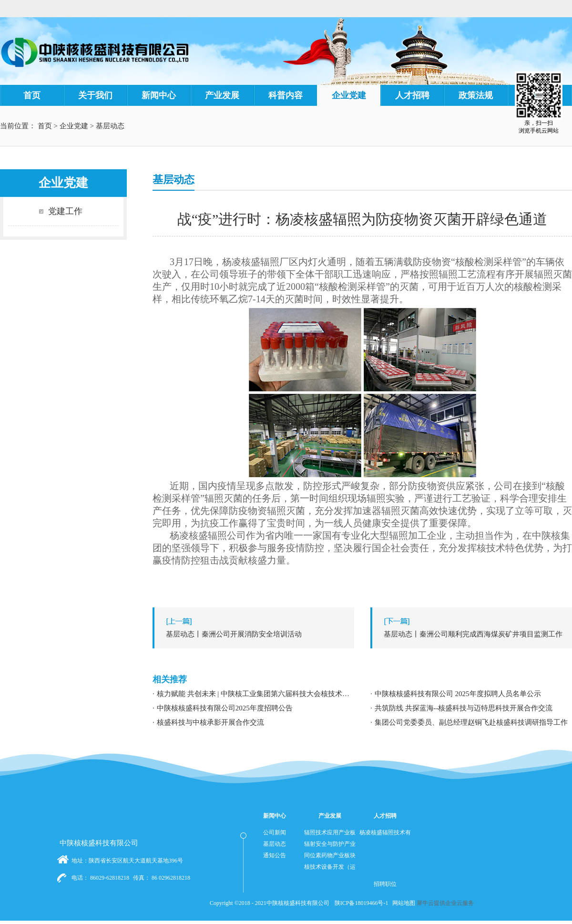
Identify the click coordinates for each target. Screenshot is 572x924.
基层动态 (110, 126)
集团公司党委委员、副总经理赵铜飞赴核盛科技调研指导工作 (471, 722)
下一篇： (474, 634)
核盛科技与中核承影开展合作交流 (210, 722)
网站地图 (402, 903)
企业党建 (74, 126)
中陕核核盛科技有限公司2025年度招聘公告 (225, 708)
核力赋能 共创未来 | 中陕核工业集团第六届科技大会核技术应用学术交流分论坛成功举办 (255, 694)
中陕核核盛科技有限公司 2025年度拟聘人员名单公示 (458, 694)
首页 (32, 95)
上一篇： (256, 634)
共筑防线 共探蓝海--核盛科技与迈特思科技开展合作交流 (464, 708)
